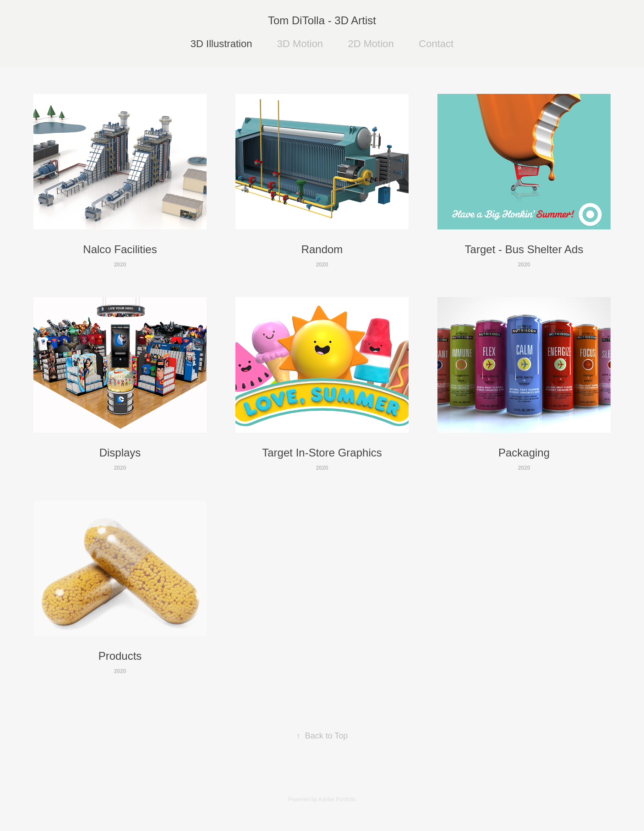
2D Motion (371, 44)
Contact (436, 44)
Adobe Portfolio (337, 799)
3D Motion (300, 44)
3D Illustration (221, 44)
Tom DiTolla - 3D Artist (322, 20)
